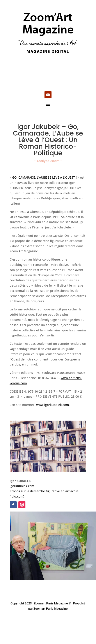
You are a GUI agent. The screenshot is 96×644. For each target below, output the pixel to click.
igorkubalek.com (22, 486)
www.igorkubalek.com (52, 405)
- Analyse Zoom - (48, 161)
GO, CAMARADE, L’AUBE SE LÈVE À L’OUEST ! (44, 177)
